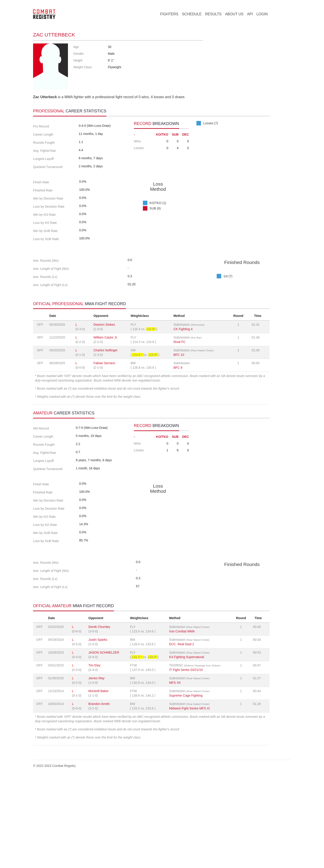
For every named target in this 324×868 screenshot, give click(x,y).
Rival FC (180, 390)
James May (97, 767)
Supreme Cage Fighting (186, 785)
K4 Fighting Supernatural (187, 746)
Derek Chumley (99, 716)
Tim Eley (94, 754)
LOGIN (262, 14)
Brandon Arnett (99, 793)
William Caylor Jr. (106, 386)
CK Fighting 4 (183, 377)
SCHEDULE (192, 14)
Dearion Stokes (104, 373)
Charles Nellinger (105, 398)
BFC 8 (178, 416)
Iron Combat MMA (182, 720)
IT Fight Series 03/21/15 (186, 759)
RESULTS (213, 14)
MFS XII (175, 772)
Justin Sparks (98, 729)
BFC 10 (179, 403)
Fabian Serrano (104, 411)
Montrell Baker (99, 780)
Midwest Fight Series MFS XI (190, 798)
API (250, 14)
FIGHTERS (169, 14)
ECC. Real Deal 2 (182, 733)
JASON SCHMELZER (104, 742)
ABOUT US (234, 14)
